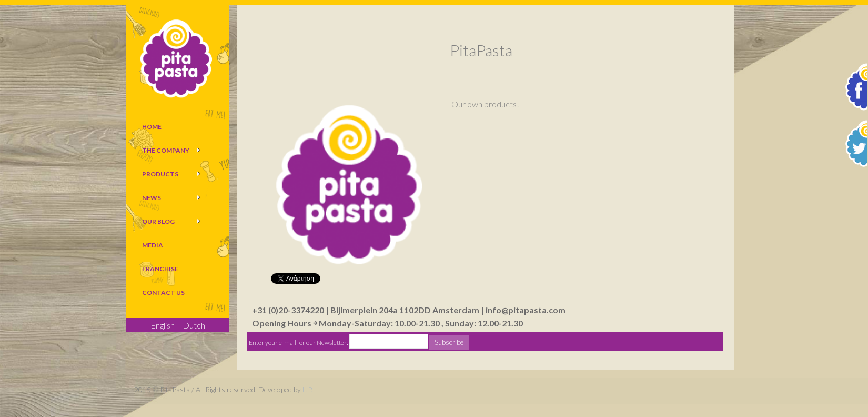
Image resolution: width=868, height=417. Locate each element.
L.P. (307, 389)
